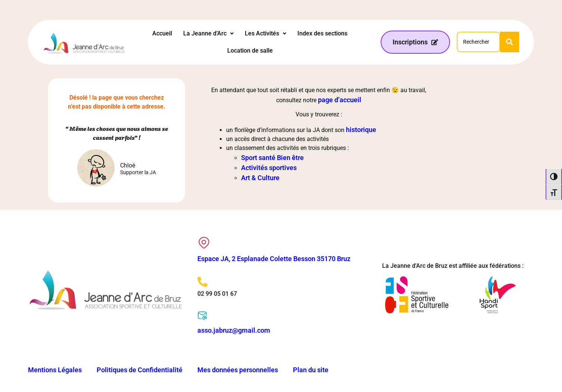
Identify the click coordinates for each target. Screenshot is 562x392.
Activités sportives (269, 168)
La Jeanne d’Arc (208, 33)
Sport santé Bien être (272, 158)
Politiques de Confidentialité (140, 370)
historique (361, 130)
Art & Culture (260, 178)
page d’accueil (340, 100)
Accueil (162, 33)
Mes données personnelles (238, 370)
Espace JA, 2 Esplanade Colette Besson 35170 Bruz (274, 259)
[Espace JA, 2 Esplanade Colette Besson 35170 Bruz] (204, 243)
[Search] (478, 42)
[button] (208, 34)
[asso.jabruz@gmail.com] (202, 316)
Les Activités (266, 33)
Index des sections (322, 33)
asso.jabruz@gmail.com (234, 330)
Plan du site (311, 370)
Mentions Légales (55, 370)
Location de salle (250, 51)
